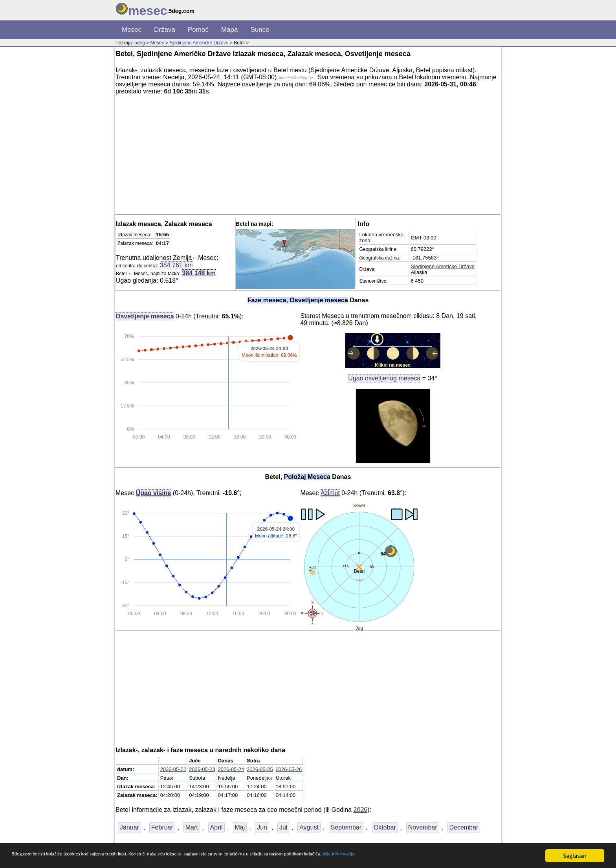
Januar (129, 827)
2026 (361, 810)
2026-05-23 (202, 769)
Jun (262, 827)
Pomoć (198, 30)
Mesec (132, 30)
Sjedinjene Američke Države (199, 43)
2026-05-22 (173, 769)
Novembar (423, 827)
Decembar (464, 827)
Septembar (346, 827)
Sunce (260, 30)
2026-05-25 (260, 769)
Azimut (330, 493)
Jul (283, 827)
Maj (240, 827)
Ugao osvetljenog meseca (384, 378)
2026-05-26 (289, 769)
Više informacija (450, 856)
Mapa (230, 30)
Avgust (309, 827)
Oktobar (385, 827)
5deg (140, 43)
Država (165, 30)
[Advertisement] (308, 156)
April (216, 827)
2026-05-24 (231, 769)
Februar (162, 827)
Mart (192, 827)
